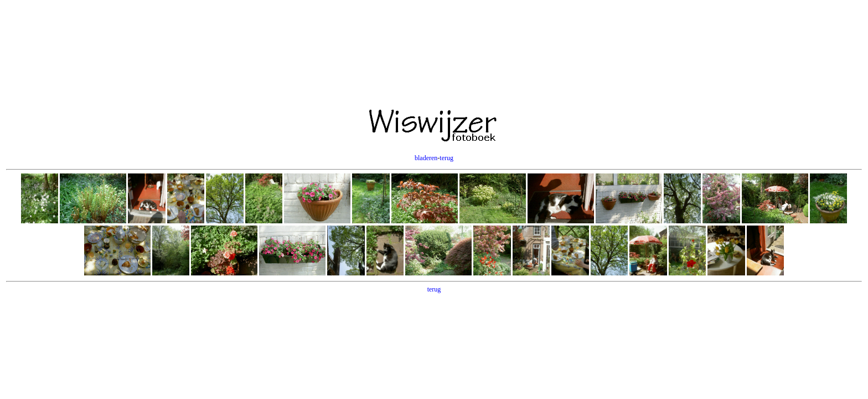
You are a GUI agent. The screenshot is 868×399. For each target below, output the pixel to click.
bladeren (426, 158)
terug (446, 158)
